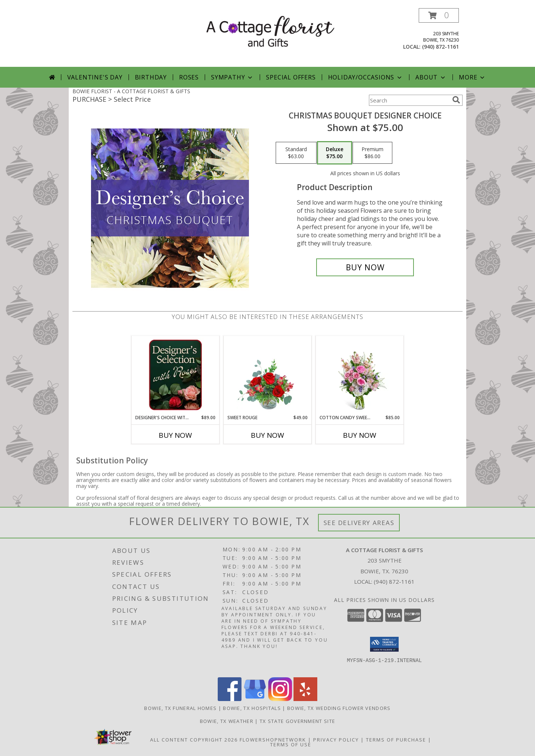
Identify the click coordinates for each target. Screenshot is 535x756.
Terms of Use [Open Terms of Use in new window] (291, 744)
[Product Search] (409, 100)
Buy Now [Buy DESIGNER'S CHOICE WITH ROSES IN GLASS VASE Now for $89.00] (175, 435)
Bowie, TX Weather (227, 721)
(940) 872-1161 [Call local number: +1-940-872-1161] (440, 47)
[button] (439, 15)
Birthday (151, 77)
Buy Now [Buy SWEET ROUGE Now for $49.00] (267, 435)
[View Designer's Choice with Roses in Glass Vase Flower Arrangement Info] (176, 375)
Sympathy (232, 77)
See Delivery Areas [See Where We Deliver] (359, 523)
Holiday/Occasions (366, 77)
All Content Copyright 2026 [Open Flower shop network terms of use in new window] (194, 740)
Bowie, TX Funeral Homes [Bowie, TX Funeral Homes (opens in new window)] (180, 708)
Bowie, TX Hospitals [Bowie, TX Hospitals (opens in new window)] (252, 708)
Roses (189, 77)
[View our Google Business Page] (255, 699)
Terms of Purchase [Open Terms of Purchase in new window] (396, 740)
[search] (456, 100)
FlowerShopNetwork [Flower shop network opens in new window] (273, 740)
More (472, 77)
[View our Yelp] (305, 699)
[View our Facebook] (230, 699)
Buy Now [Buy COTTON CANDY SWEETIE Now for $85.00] (360, 435)
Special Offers (291, 77)
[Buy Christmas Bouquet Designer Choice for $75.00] (365, 267)
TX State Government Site (297, 721)
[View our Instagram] (280, 699)
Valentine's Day (95, 77)
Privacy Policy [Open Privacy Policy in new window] (336, 740)
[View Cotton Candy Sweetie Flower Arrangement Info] (360, 375)
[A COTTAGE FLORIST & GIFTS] (270, 31)
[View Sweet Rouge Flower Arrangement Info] (268, 375)
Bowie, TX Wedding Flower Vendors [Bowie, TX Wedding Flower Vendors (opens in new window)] (339, 708)
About (431, 77)
